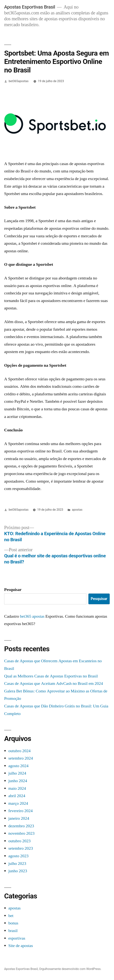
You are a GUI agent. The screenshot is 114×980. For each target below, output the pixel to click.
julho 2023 (17, 864)
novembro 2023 (21, 833)
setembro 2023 (21, 848)
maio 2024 (17, 788)
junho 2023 (18, 871)
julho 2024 (17, 773)
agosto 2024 (18, 766)
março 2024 (18, 803)
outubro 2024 (19, 751)
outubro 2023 (19, 841)
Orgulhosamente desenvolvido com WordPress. (70, 969)
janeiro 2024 (19, 818)
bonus (13, 923)
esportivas (17, 938)
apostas (77, 510)
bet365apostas (19, 81)
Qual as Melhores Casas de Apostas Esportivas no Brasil (51, 676)
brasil (13, 931)
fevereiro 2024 (20, 811)
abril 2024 (17, 796)
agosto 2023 (18, 856)
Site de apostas (21, 946)
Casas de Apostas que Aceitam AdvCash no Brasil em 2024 (54, 683)
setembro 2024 (21, 758)
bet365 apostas (32, 616)
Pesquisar (13, 590)
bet (11, 916)
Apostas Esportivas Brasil (30, 7)
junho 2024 (18, 781)
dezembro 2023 (21, 826)
